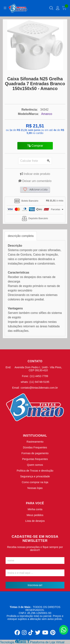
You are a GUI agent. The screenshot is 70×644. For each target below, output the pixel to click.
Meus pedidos (35, 515)
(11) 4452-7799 (39, 376)
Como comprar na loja (35, 482)
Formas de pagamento (35, 453)
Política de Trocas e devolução (35, 471)
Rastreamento (35, 442)
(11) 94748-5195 (39, 382)
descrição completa (21, 236)
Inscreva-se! (35, 585)
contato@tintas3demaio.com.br (39, 388)
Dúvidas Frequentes (35, 447)
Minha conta (35, 509)
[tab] (35, 201)
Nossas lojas (35, 488)
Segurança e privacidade (35, 476)
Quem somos (35, 465)
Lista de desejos (35, 521)
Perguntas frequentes (35, 459)
